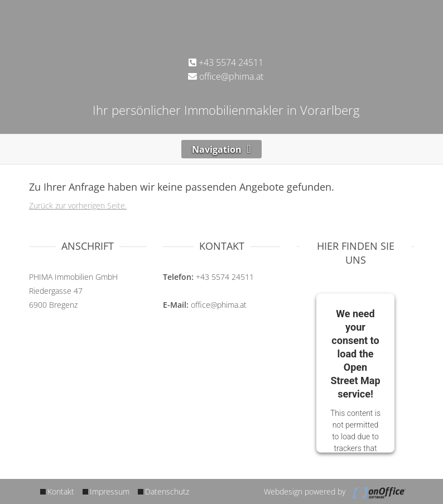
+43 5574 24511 (226, 62)
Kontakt (61, 491)
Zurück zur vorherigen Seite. (78, 205)
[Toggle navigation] (222, 149)
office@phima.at (226, 76)
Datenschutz (167, 491)
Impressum (110, 491)
